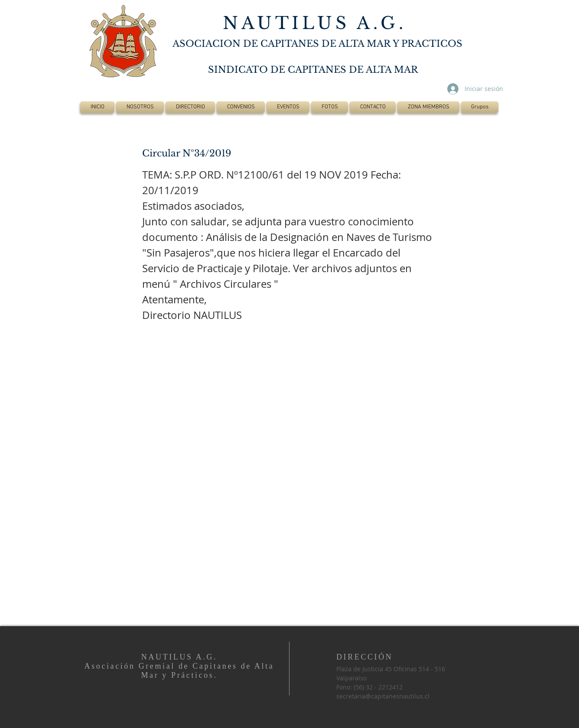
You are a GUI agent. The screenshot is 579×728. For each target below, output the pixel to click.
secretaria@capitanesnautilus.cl (383, 696)
